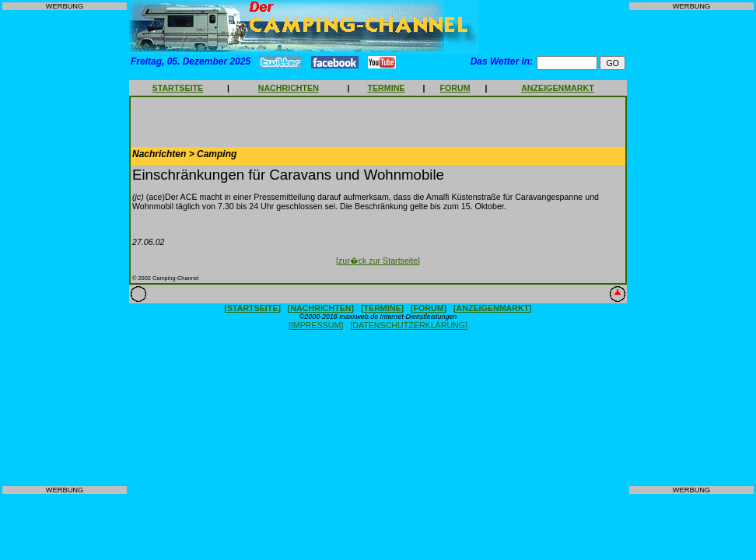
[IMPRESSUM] (316, 325)
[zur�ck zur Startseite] (378, 261)
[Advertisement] (65, 248)
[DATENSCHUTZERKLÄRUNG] (409, 325)
